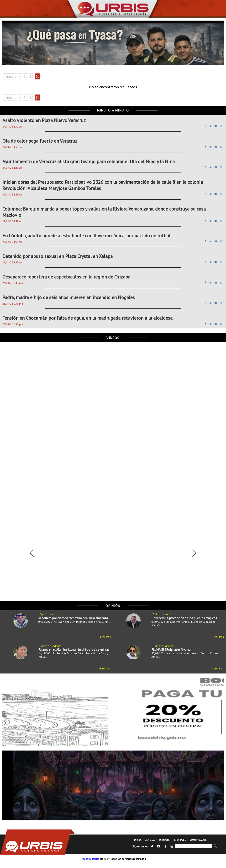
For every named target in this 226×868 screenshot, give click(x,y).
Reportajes (179, 840)
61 (32, 76)
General (150, 840)
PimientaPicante (90, 859)
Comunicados (198, 840)
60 (26, 76)
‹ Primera (10, 76)
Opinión (164, 840)
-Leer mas (105, 637)
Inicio (137, 840)
